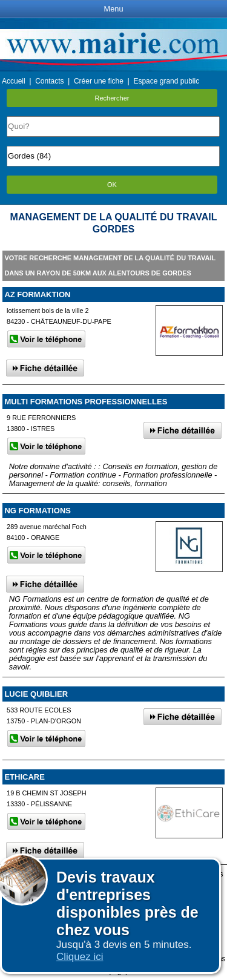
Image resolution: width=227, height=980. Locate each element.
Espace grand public (166, 81)
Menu (113, 9)
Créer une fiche (99, 81)
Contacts (49, 81)
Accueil (14, 81)
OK (112, 185)
